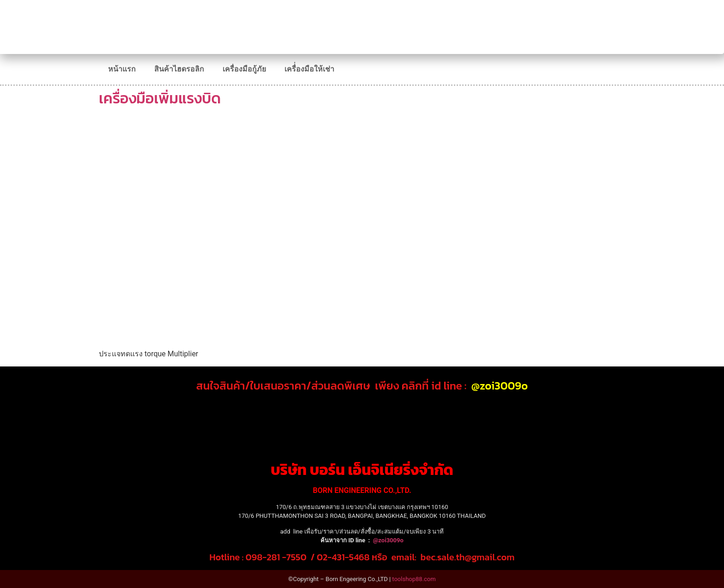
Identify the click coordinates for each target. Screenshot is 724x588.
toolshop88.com (414, 579)
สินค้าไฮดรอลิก (179, 69)
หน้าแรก (122, 69)
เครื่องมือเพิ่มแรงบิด (160, 98)
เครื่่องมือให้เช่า (309, 69)
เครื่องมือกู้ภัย (244, 69)
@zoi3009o (500, 386)
